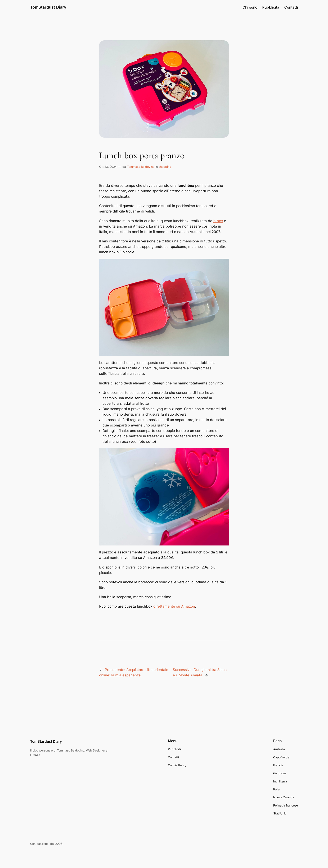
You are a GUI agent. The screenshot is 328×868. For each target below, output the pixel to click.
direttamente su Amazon (174, 606)
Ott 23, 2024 (108, 167)
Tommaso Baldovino (141, 167)
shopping (165, 167)
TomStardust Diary (48, 7)
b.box (218, 221)
